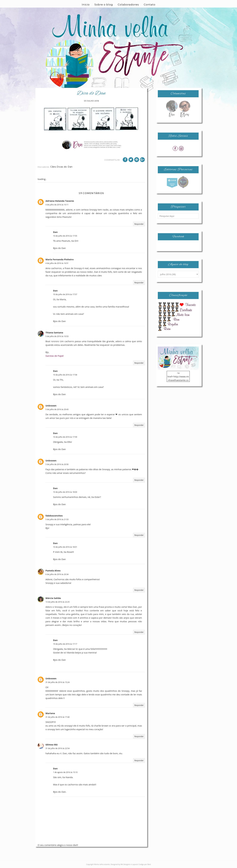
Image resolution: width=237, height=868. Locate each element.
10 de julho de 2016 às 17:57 (65, 294)
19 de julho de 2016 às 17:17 (65, 644)
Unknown (51, 406)
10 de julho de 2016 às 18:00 (65, 492)
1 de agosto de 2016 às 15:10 (65, 772)
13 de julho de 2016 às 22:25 (58, 602)
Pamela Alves (53, 570)
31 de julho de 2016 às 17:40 (58, 717)
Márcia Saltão (53, 598)
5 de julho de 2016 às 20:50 (57, 464)
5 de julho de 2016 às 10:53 (57, 336)
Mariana (50, 713)
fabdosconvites (54, 516)
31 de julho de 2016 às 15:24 (58, 682)
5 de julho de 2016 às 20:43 (57, 409)
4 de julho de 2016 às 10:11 (57, 205)
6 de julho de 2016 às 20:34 (57, 574)
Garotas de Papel (54, 356)
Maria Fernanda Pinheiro (60, 259)
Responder (139, 224)
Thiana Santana (54, 332)
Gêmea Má (51, 745)
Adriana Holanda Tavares (60, 201)
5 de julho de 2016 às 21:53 (57, 519)
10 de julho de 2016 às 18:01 (65, 547)
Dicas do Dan (65, 167)
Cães (53, 167)
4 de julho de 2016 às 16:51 (57, 263)
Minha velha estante (102, 864)
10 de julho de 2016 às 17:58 (65, 375)
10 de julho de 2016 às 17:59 (65, 437)
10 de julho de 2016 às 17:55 (65, 236)
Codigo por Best (145, 864)
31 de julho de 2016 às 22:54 (58, 748)
